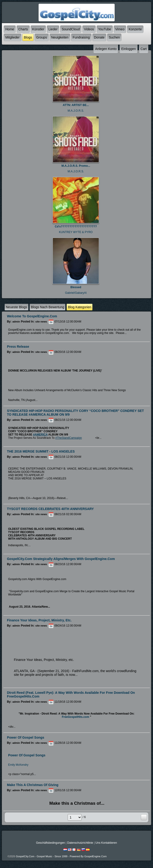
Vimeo (120, 29)
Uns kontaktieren (106, 843)
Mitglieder (13, 37)
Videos (89, 29)
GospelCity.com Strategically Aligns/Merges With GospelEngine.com (61, 559)
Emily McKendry (18, 765)
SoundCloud (71, 29)
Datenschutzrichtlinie (80, 843)
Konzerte (135, 29)
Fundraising (81, 37)
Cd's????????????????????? (76, 227)
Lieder (53, 29)
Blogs (28, 37)
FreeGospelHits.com (75, 717)
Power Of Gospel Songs (27, 755)
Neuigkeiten (60, 37)
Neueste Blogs (16, 307)
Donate (99, 37)
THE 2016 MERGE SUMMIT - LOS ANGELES (41, 451)
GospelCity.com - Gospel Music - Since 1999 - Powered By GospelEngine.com (61, 856)
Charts (23, 29)
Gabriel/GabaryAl (76, 293)
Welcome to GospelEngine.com (32, 316)
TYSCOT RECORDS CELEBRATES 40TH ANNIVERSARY (50, 509)
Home (10, 29)
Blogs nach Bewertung (47, 307)
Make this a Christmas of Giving (33, 785)
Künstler (38, 29)
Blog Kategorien (80, 307)
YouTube (105, 29)
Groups (42, 37)
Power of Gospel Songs (26, 737)
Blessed (76, 287)
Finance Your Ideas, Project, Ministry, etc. (39, 620)
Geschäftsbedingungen (50, 843)
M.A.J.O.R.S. (76, 111)
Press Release (18, 347)
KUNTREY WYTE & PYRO (76, 232)
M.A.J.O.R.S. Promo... (76, 166)
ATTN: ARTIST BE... (76, 105)
